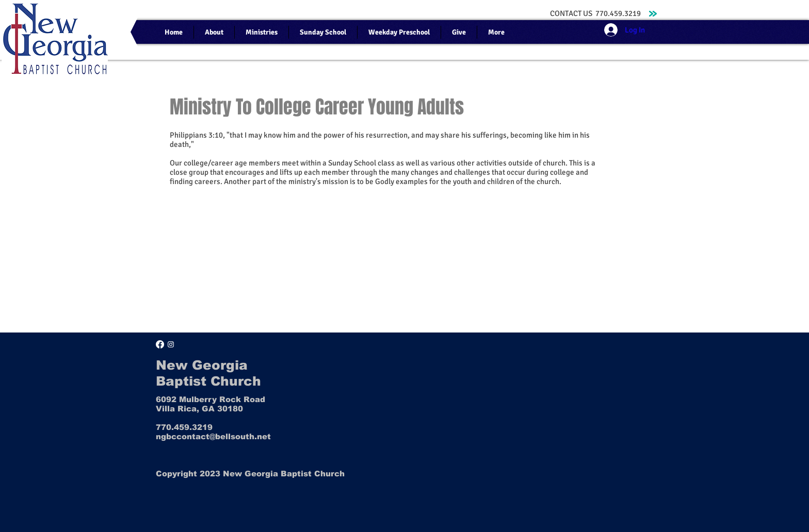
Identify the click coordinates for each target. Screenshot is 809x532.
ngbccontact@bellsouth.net (213, 436)
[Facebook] (160, 344)
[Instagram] (171, 344)
